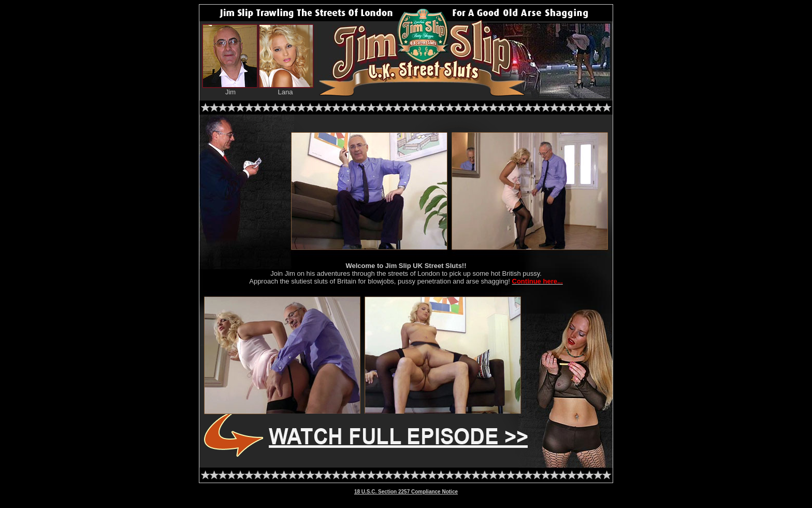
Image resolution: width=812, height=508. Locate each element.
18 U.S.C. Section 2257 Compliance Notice (406, 492)
